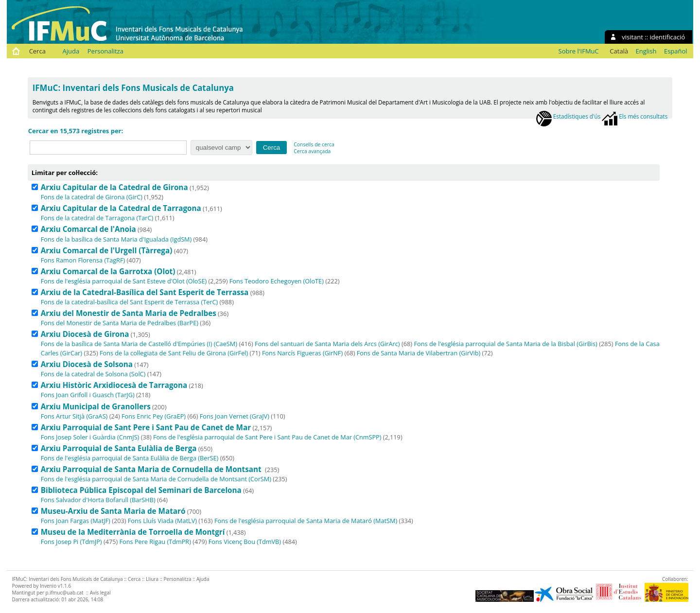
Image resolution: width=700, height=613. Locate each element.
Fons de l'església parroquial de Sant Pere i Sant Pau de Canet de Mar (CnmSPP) (267, 437)
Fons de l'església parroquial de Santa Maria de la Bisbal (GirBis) (506, 344)
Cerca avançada (312, 151)
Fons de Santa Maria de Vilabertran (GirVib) (419, 353)
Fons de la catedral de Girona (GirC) (92, 197)
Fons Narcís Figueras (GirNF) (302, 353)
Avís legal (100, 593)
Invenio (48, 586)
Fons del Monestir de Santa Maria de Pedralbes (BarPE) (120, 323)
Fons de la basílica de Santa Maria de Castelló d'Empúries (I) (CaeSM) (139, 344)
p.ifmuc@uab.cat (64, 593)
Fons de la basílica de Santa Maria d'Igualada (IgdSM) (116, 239)
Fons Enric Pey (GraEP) (154, 416)
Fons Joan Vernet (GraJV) (235, 416)
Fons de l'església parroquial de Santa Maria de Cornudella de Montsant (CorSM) (156, 479)
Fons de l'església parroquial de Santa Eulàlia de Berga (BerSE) (130, 458)
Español (676, 51)
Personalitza (105, 51)
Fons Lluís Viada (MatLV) (162, 521)
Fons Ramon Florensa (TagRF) (83, 260)
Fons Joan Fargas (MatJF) (76, 521)
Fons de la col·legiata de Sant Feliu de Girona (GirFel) (174, 353)
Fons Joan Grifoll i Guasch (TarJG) (88, 395)
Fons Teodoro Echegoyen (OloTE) (277, 281)
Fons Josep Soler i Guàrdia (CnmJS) (90, 437)
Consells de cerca (314, 144)
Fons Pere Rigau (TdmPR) (155, 542)
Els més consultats (635, 116)
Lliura (152, 579)
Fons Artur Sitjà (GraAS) (74, 416)
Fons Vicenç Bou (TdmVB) (245, 542)
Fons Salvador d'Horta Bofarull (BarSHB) (98, 500)
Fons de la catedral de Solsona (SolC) (93, 374)
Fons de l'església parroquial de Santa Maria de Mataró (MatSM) (306, 521)
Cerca (37, 51)
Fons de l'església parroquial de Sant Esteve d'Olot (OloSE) (124, 281)
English (646, 51)
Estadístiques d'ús (569, 116)
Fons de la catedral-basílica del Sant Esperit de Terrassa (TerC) (130, 302)
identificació (668, 37)
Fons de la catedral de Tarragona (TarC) (97, 218)
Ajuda (71, 51)
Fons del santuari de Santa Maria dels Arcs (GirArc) (327, 344)
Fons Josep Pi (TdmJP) (71, 542)
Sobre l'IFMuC (579, 51)
